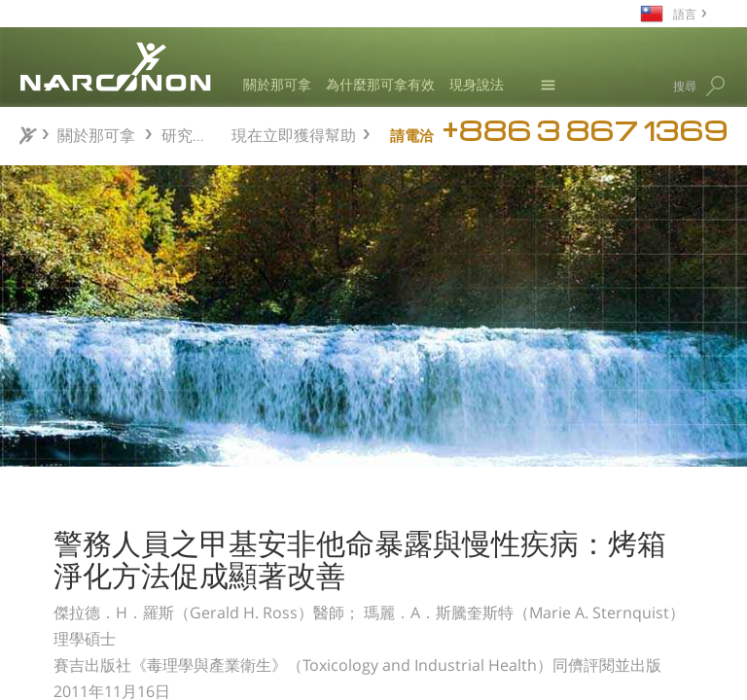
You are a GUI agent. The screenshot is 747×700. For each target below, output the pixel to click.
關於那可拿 (277, 84)
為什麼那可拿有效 (380, 84)
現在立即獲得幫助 (294, 133)
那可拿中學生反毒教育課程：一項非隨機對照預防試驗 (138, 581)
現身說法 (477, 84)
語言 (685, 13)
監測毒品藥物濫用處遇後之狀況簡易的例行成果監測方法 (138, 630)
